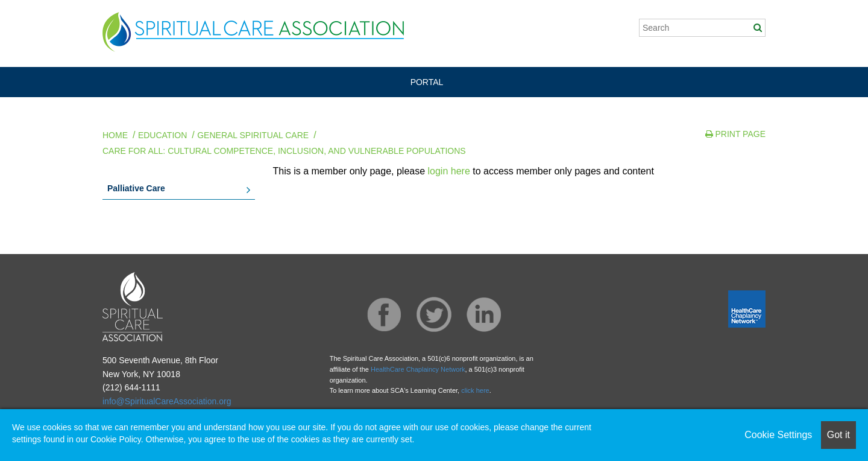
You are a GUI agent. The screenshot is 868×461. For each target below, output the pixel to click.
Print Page (735, 134)
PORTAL (427, 82)
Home (115, 135)
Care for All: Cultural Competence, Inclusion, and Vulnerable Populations (284, 151)
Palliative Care (136, 188)
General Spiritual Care (253, 135)
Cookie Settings (778, 435)
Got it (838, 435)
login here (449, 171)
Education (162, 135)
